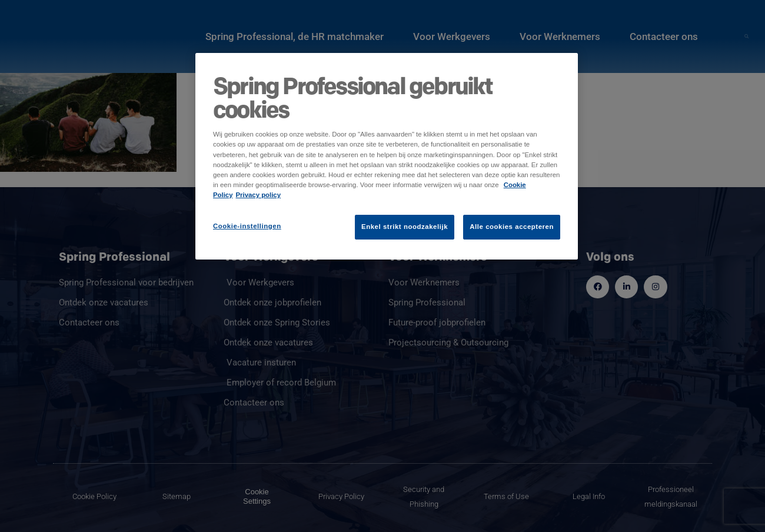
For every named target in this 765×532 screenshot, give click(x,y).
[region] (387, 156)
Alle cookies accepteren (512, 227)
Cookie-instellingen (247, 226)
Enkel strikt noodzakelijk (405, 227)
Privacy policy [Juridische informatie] (259, 195)
